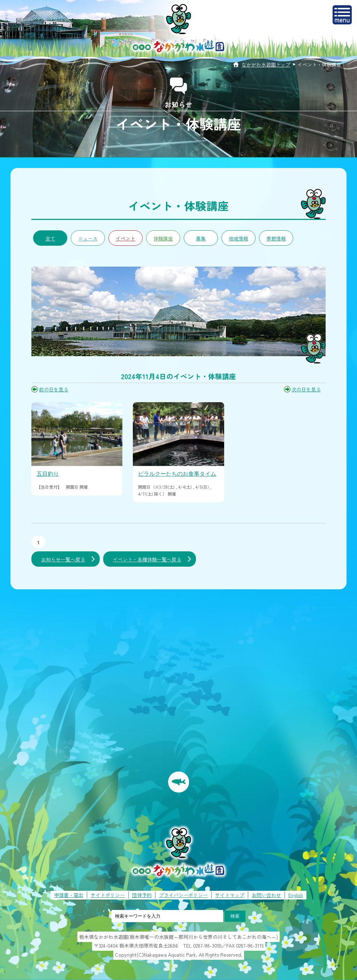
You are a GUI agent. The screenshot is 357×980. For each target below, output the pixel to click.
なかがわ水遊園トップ (266, 64)
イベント (126, 238)
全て (50, 238)
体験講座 (163, 238)
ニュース (88, 238)
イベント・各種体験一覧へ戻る (147, 559)
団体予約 (142, 895)
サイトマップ (230, 895)
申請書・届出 (69, 895)
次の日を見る (306, 389)
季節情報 (276, 238)
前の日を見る (54, 389)
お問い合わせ (266, 895)
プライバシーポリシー (183, 895)
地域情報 (238, 238)
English (296, 895)
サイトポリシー (108, 895)
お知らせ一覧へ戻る (63, 559)
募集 (201, 238)
